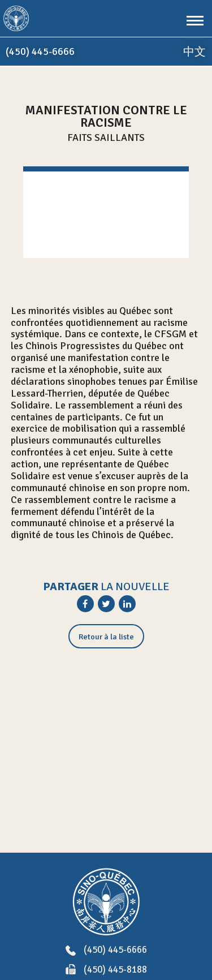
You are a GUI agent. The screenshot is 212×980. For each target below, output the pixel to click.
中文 (194, 51)
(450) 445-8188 (106, 970)
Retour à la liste (106, 637)
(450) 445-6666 (106, 950)
